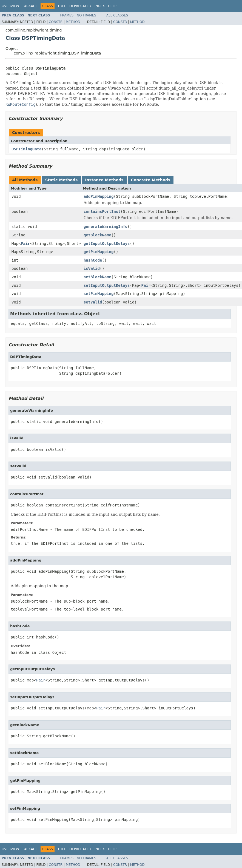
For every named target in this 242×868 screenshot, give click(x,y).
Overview (10, 6)
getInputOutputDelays (107, 244)
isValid (92, 268)
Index (100, 6)
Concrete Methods (151, 180)
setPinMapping (99, 294)
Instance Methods (104, 180)
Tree (62, 6)
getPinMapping (99, 252)
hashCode (93, 260)
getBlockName (97, 235)
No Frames (86, 15)
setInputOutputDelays (107, 285)
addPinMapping (99, 196)
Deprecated (80, 6)
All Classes (117, 15)
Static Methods (61, 180)
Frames (67, 15)
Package (30, 6)
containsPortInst (102, 211)
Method (73, 22)
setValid (93, 302)
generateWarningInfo (106, 227)
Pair (25, 244)
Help (112, 6)
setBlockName (97, 277)
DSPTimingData (27, 149)
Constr (56, 22)
